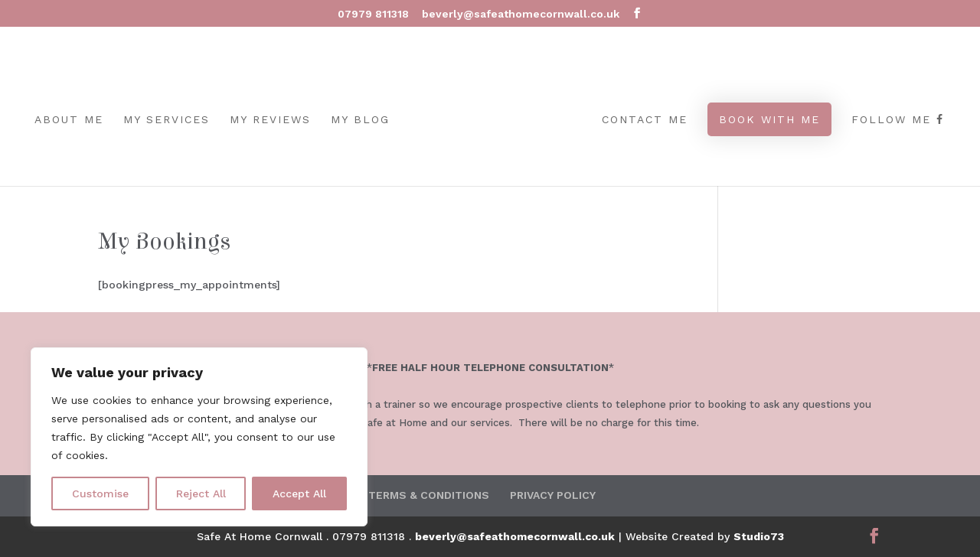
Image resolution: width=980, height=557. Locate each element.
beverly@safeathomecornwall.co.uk (515, 536)
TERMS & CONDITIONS (429, 495)
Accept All (299, 493)
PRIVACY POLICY (553, 495)
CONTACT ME (645, 120)
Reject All (201, 493)
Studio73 (759, 536)
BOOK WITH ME (769, 119)
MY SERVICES (167, 120)
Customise (100, 493)
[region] (199, 437)
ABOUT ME (69, 120)
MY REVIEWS (270, 120)
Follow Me (898, 120)
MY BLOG (360, 120)
